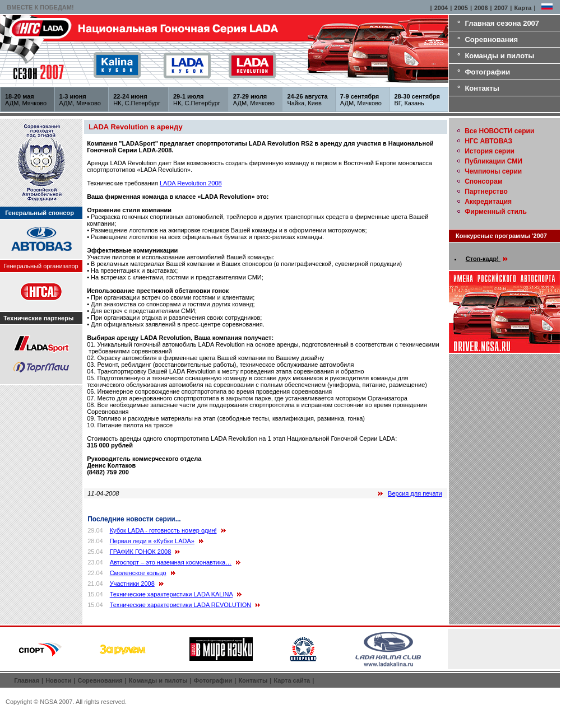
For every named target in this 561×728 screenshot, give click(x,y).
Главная (27, 680)
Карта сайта (292, 680)
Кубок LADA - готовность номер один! (163, 530)
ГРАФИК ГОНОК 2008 (141, 552)
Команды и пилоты (499, 56)
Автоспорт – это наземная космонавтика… (171, 562)
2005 (461, 8)
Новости (58, 680)
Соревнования (491, 39)
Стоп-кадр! (487, 259)
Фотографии (487, 72)
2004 (441, 8)
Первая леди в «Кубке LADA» (152, 541)
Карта (523, 8)
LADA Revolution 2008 (191, 183)
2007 (501, 8)
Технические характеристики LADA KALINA (171, 594)
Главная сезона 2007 (502, 23)
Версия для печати (415, 493)
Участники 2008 (132, 584)
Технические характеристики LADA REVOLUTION (181, 605)
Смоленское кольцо (138, 573)
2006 (481, 8)
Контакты (482, 88)
